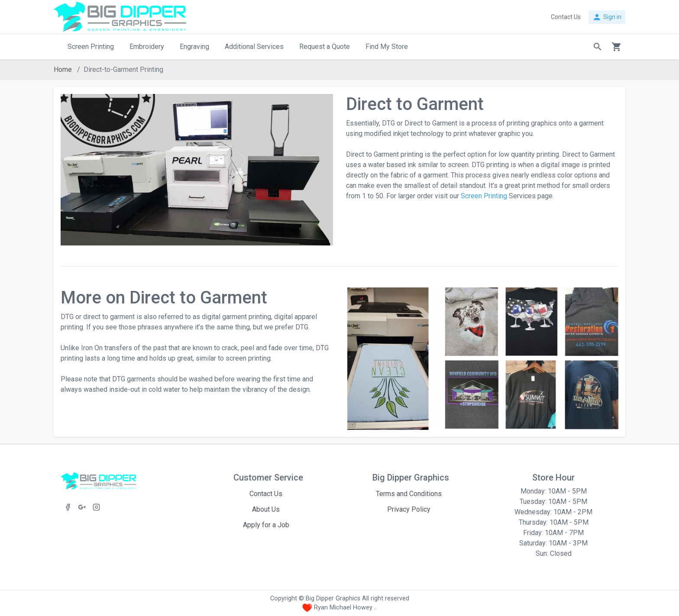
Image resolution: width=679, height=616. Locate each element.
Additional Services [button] (254, 47)
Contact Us (266, 494)
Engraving (194, 47)
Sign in (607, 17)
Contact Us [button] (566, 17)
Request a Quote (325, 47)
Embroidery (147, 47)
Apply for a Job (266, 525)
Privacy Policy (409, 509)
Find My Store (387, 47)
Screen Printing (91, 47)
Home (63, 69)
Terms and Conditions (409, 494)
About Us (266, 509)
